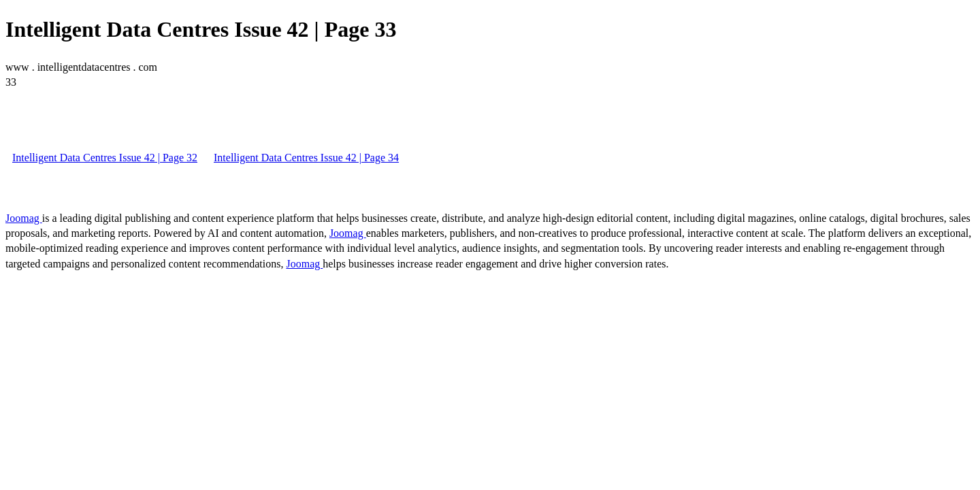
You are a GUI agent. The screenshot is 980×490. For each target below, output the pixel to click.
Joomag (24, 218)
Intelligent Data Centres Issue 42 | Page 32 (105, 158)
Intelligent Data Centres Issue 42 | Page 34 (306, 158)
